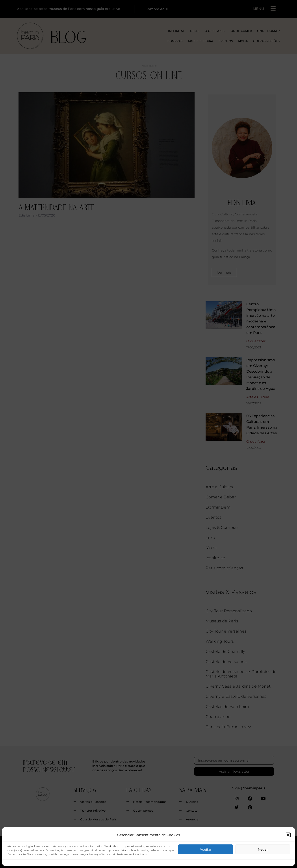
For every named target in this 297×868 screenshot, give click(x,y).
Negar (263, 849)
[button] (288, 835)
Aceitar (206, 849)
